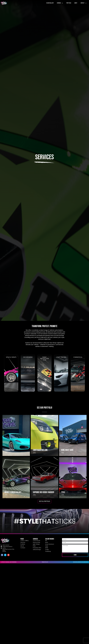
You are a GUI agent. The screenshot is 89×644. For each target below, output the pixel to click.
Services (60, 3)
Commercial (36, 541)
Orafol (47, 550)
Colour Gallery (50, 3)
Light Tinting (36, 544)
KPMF (47, 548)
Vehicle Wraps (37, 550)
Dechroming (36, 542)
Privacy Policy (45, 562)
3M (46, 541)
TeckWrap (48, 551)
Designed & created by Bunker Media (81, 562)
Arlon (47, 542)
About (76, 3)
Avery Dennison (50, 544)
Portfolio (69, 3)
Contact (84, 3)
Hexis (47, 546)
